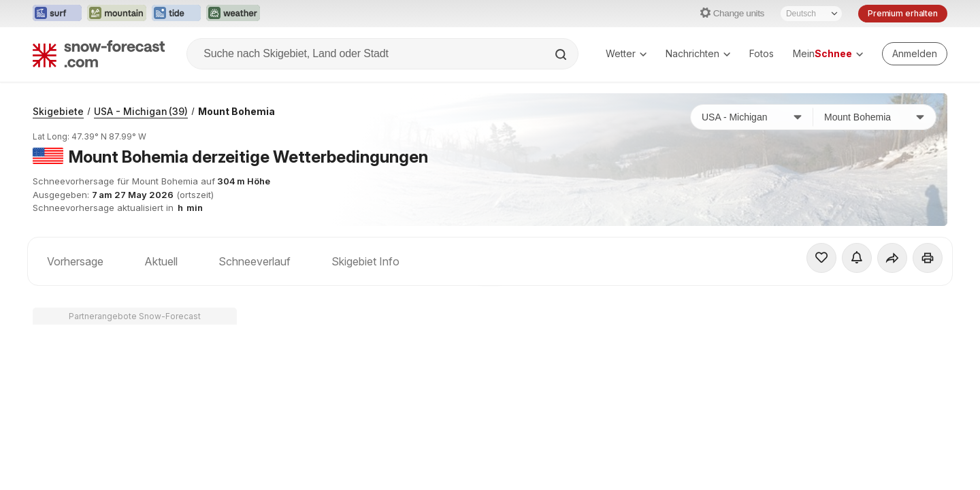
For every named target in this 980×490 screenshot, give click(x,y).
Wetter (626, 53)
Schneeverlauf (255, 261)
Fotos (762, 53)
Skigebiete (58, 111)
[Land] (752, 117)
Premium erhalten (903, 13)
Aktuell (161, 261)
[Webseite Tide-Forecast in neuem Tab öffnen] (176, 14)
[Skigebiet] (875, 117)
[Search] (562, 54)
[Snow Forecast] (99, 54)
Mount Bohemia (236, 111)
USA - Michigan (141, 111)
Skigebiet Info (365, 261)
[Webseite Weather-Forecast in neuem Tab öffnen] (233, 14)
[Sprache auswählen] (811, 14)
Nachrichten (698, 53)
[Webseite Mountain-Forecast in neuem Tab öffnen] (117, 14)
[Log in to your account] (915, 54)
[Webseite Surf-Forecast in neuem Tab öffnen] (57, 14)
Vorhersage (75, 261)
